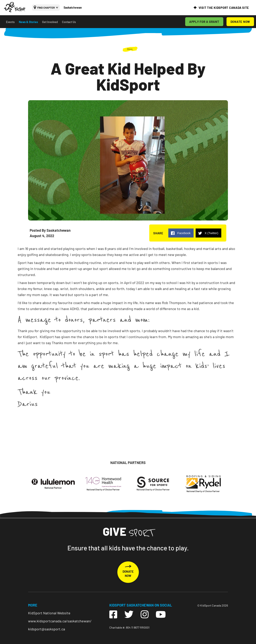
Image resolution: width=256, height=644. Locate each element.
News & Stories (28, 22)
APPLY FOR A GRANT (204, 22)
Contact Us (69, 22)
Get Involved (50, 22)
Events (10, 22)
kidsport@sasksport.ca (47, 629)
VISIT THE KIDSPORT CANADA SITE (224, 8)
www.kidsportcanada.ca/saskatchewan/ (60, 621)
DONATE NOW (240, 22)
